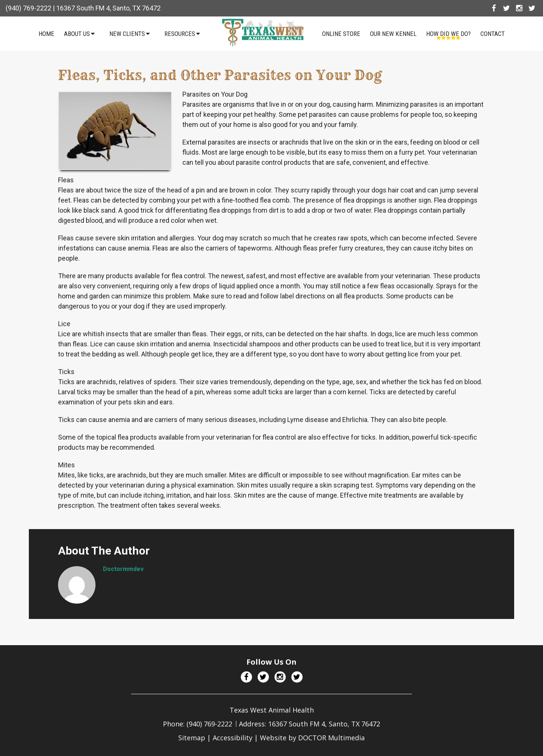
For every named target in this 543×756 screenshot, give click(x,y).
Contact (493, 34)
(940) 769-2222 (28, 8)
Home (46, 34)
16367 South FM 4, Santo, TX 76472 (108, 8)
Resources (180, 34)
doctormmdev (123, 569)
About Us (77, 34)
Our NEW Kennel (393, 34)
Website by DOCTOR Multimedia (312, 738)
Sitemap (192, 738)
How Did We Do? (448, 34)
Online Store (341, 34)
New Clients (127, 34)
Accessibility (233, 738)
